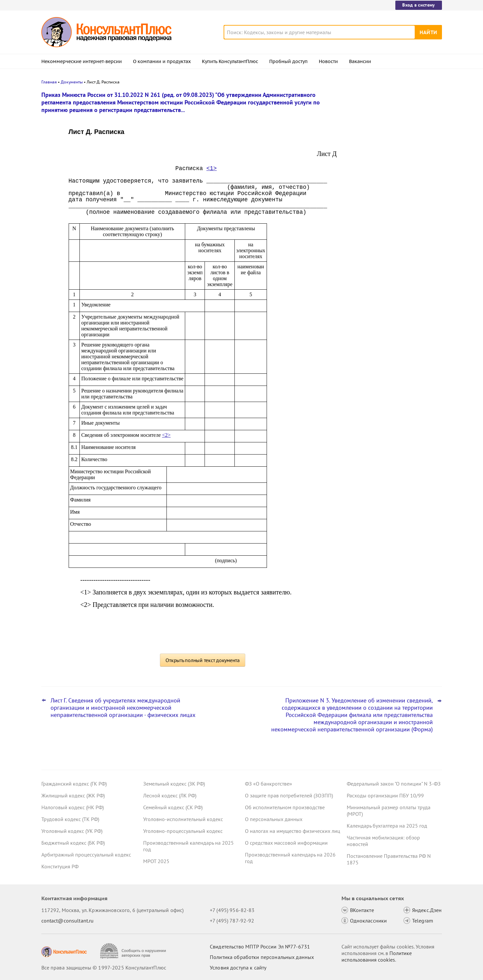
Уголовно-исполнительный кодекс (183, 819)
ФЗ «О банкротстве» (269, 784)
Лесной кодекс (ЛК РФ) (170, 795)
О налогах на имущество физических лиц (293, 831)
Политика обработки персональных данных (262, 957)
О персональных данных (274, 819)
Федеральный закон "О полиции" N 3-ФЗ (394, 784)
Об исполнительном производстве (285, 807)
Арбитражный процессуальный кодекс (86, 855)
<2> (166, 435)
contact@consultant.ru (68, 921)
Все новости (364, 237)
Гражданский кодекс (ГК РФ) (74, 784)
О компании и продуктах (162, 61)
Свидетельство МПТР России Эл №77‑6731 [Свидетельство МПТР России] (260, 947)
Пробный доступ (288, 61)
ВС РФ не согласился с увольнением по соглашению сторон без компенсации (391, 216)
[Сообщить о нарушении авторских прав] (134, 951)
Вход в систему (418, 5)
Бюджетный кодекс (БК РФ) (73, 843)
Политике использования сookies (377, 956)
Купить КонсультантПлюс (230, 61)
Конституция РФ (60, 866)
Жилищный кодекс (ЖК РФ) (73, 795)
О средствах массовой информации (286, 843)
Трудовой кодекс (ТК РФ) (70, 819)
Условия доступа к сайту (238, 968)
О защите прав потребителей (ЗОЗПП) (289, 795)
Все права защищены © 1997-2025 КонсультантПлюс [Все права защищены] (104, 968)
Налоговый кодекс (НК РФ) (73, 807)
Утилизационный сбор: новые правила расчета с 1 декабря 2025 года (392, 155)
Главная (49, 82)
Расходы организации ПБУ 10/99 (385, 795)
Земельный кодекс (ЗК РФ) (174, 784)
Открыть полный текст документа (203, 660)
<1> (212, 168)
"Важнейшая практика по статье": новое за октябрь (387, 126)
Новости (328, 61)
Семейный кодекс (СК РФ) (173, 807)
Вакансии (360, 61)
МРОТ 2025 (156, 861)
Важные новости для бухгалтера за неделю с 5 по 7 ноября (389, 184)
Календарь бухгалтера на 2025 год (387, 826)
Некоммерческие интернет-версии (82, 61)
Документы (72, 82)
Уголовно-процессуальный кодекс (183, 831)
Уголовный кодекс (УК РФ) (72, 831)
